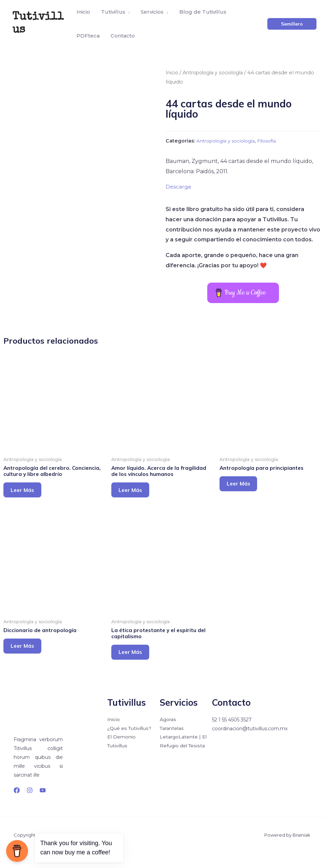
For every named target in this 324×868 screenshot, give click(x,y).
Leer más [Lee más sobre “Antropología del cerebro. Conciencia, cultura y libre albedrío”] (27, 499)
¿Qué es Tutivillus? (129, 744)
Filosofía (273, 141)
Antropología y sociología (216, 73)
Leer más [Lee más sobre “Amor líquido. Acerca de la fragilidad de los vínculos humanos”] (135, 499)
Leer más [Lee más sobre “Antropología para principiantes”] (243, 493)
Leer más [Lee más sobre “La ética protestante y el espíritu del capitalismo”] (135, 666)
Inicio (172, 73)
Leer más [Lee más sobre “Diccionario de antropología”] (27, 659)
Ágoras (168, 735)
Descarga (178, 187)
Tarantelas (172, 744)
